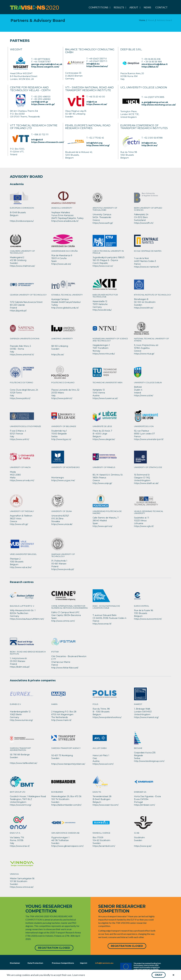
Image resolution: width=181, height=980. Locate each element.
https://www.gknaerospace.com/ (67, 846)
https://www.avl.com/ (103, 764)
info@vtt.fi (37, 140)
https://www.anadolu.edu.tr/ (65, 221)
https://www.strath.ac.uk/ (146, 483)
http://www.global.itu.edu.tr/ (65, 308)
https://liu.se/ (58, 355)
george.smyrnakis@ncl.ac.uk (47, 64)
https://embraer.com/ (145, 805)
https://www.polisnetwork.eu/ (107, 717)
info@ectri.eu (149, 143)
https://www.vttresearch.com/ (48, 142)
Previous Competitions (63, 962)
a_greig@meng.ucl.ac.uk (155, 102)
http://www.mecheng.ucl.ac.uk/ (159, 105)
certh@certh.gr (40, 102)
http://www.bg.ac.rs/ (61, 439)
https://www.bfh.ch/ (144, 223)
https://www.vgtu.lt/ (144, 526)
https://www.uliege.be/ (104, 439)
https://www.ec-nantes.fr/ (146, 267)
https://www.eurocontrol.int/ (148, 619)
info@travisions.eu (104, 962)
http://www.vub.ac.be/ (21, 567)
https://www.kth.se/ (144, 308)
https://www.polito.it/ (20, 398)
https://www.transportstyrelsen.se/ (68, 764)
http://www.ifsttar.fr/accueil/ (65, 668)
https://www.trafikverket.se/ (24, 763)
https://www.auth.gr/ (103, 223)
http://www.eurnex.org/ (21, 720)
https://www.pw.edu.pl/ (63, 569)
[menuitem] (99, 7)
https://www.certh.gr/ (43, 104)
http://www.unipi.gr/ (102, 483)
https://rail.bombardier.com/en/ (66, 805)
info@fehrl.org (94, 143)
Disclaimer (15, 962)
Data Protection (35, 962)
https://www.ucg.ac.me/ (63, 480)
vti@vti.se (92, 102)
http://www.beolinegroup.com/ (149, 761)
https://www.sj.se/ (143, 846)
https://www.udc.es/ (61, 264)
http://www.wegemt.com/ (45, 67)
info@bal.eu (93, 64)
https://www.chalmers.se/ (22, 266)
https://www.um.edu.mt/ (22, 480)
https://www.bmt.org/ (21, 805)
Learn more (79, 975)
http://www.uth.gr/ (19, 524)
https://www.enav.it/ (20, 846)
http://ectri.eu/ (149, 145)
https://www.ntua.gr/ (144, 354)
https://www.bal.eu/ (97, 66)
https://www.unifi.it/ (20, 439)
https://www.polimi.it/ (62, 398)
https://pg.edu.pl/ (18, 311)
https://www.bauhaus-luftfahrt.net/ (27, 619)
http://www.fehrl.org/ (98, 145)
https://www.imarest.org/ (146, 717)
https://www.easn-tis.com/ (106, 805)
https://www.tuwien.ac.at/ (105, 398)
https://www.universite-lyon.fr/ (149, 439)
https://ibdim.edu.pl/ (20, 667)
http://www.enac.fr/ (102, 624)
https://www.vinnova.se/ (22, 887)
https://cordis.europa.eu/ (22, 221)
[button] (159, 975)
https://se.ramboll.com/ (104, 846)
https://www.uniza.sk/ (62, 524)
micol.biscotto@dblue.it (155, 64)
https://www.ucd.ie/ (144, 396)
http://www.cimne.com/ (63, 621)
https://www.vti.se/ (97, 104)
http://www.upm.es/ (102, 526)
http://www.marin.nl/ (61, 720)
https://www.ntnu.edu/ (104, 354)
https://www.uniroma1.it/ (22, 355)
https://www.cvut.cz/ (103, 266)
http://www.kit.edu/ (102, 310)
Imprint (84, 962)
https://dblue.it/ (150, 67)
